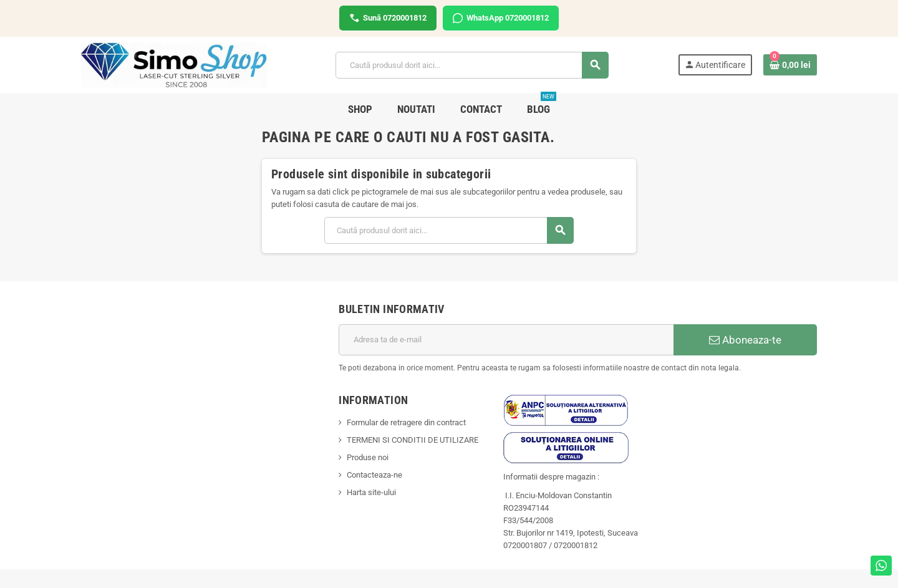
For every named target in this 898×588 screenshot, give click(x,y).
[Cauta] (472, 65)
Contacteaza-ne (374, 475)
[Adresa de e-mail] (506, 340)
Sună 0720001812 (388, 18)
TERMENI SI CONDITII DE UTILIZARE (413, 440)
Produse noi (368, 457)
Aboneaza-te (745, 340)
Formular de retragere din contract (406, 422)
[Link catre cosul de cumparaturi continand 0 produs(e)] (790, 65)
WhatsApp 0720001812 (501, 18)
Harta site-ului (371, 492)
